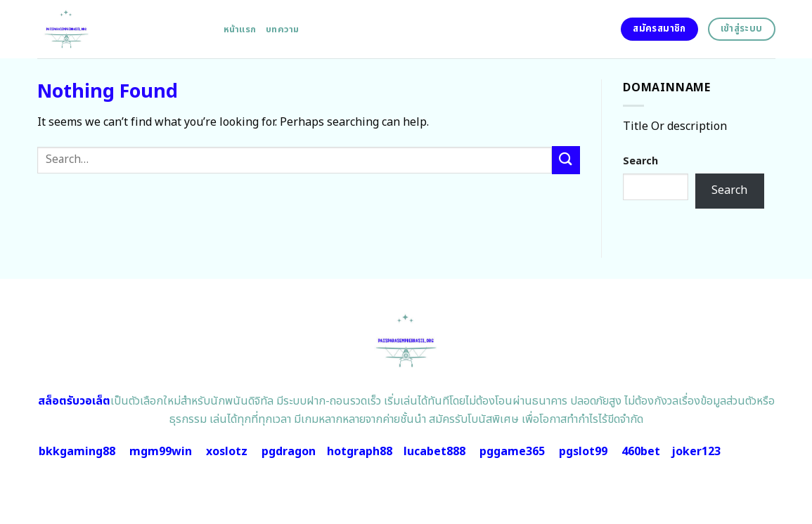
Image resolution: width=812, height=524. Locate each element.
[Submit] (566, 160)
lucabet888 (434, 452)
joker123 (696, 452)
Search (640, 161)
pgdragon (289, 452)
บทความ (283, 30)
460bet (641, 452)
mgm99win (161, 452)
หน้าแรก (240, 30)
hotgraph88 (360, 452)
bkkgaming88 (77, 452)
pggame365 (512, 452)
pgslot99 (583, 452)
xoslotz (227, 452)
